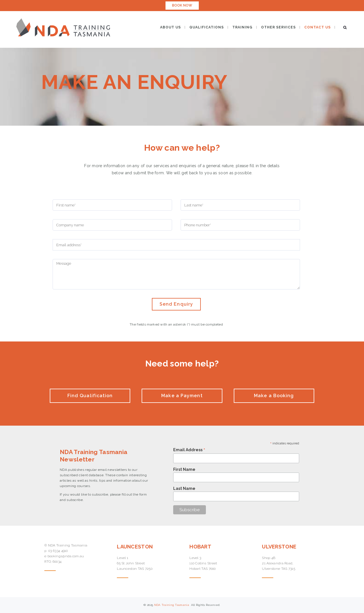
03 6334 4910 (58, 551)
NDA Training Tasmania (172, 605)
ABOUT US (170, 27)
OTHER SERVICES (278, 27)
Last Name (184, 488)
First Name (184, 469)
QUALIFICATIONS (207, 27)
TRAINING (242, 27)
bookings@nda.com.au (66, 556)
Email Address (189, 450)
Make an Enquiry (134, 82)
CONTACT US (318, 27)
